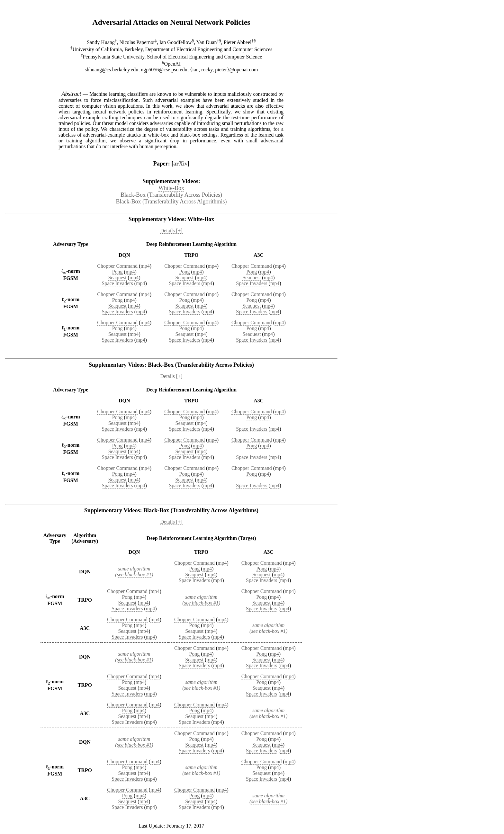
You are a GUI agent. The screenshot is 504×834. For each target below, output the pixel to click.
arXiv (180, 164)
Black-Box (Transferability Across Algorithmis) (171, 202)
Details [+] (171, 231)
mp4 (145, 266)
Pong (117, 272)
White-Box (171, 188)
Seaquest (117, 278)
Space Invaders (117, 283)
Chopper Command (117, 266)
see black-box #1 (134, 574)
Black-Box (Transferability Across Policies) (171, 195)
